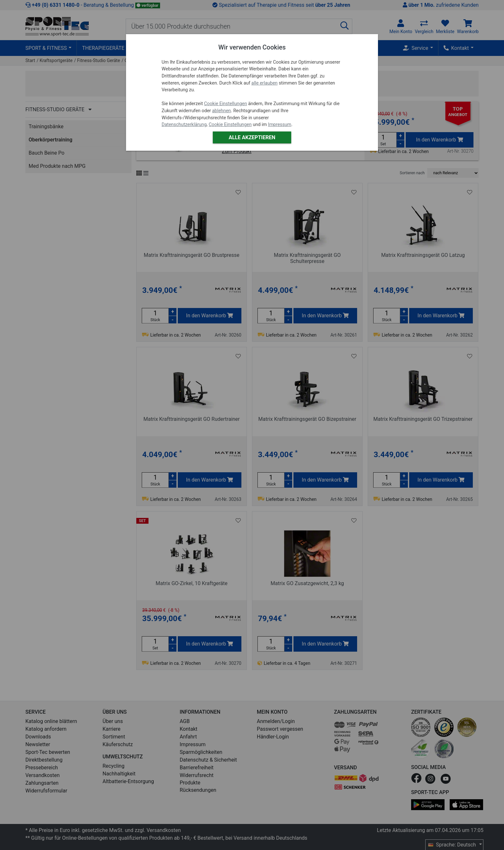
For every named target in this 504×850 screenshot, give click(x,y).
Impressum (280, 125)
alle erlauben (264, 83)
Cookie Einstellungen (226, 104)
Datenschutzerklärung (184, 125)
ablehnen (222, 111)
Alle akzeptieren (252, 137)
